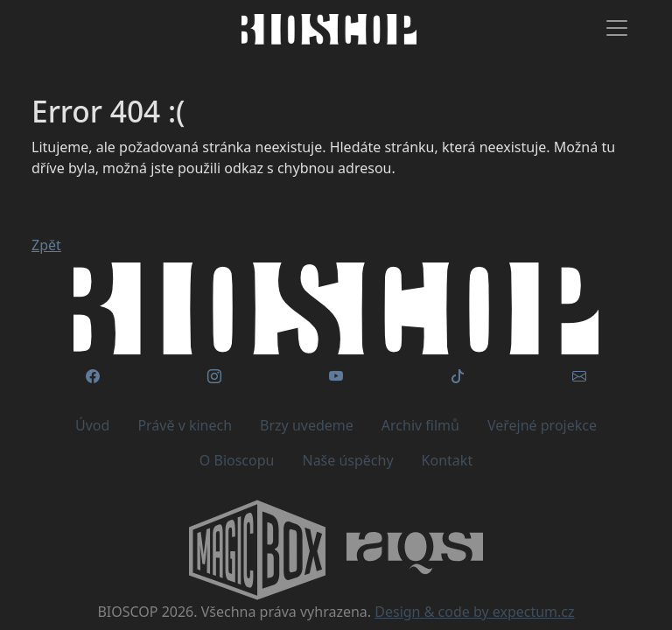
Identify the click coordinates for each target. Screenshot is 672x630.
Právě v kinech (185, 425)
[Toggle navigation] (617, 28)
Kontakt (448, 460)
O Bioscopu (237, 460)
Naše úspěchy (347, 460)
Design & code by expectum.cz (474, 612)
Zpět (46, 245)
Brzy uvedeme (307, 425)
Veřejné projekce (542, 425)
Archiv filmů (420, 425)
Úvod (92, 425)
